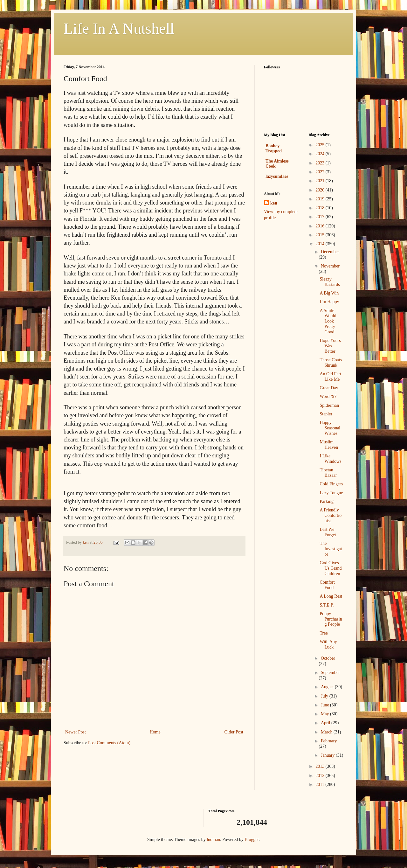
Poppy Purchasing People (331, 619)
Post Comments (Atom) (109, 743)
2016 (321, 226)
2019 (321, 199)
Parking (327, 501)
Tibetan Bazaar (328, 473)
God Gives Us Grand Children (331, 568)
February (329, 741)
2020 (321, 190)
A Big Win (329, 293)
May (325, 714)
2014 (321, 244)
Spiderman (329, 405)
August (328, 687)
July (325, 696)
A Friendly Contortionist (331, 515)
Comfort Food (327, 585)
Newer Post (76, 732)
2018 (321, 208)
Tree (324, 633)
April (326, 723)
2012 (321, 776)
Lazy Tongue (331, 493)
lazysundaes (277, 176)
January (328, 755)
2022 (321, 172)
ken (274, 203)
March (327, 732)
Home (155, 732)
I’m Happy (329, 302)
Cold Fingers (331, 484)
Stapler (326, 414)
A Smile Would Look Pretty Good (328, 321)
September (330, 673)
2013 (321, 766)
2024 (321, 154)
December (330, 252)
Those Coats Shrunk (331, 363)
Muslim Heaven (329, 445)
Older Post (234, 732)
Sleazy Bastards (330, 282)
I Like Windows (330, 459)
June (325, 705)
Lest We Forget (328, 532)
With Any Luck (328, 644)
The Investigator (331, 549)
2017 (321, 217)
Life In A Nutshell (119, 28)
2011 (320, 785)
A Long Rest (331, 596)
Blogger (252, 840)
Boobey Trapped (274, 148)
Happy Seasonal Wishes (330, 428)
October (328, 658)
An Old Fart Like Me (330, 377)
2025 (321, 145)
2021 (321, 181)
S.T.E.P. (327, 605)
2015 (321, 235)
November (330, 266)
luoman (213, 840)
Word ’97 (328, 396)
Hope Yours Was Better (330, 346)
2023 (321, 163)
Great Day (329, 388)
